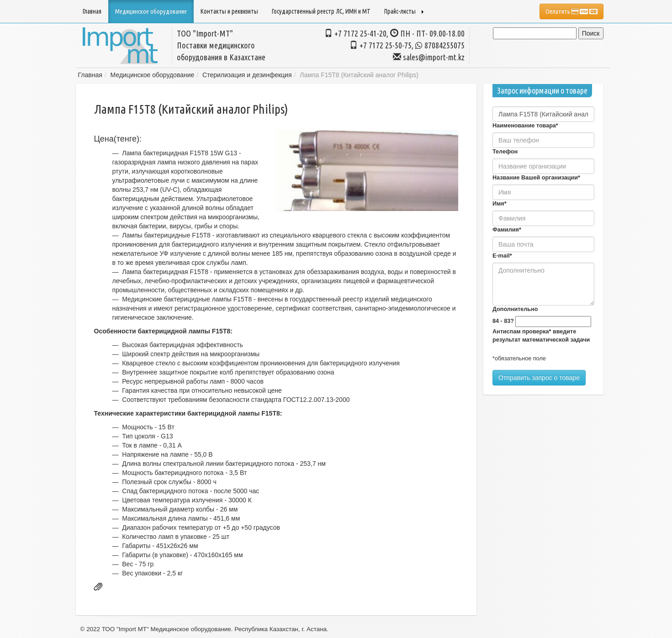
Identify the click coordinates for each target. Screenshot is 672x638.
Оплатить (571, 11)
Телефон (505, 152)
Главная (92, 11)
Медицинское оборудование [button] (151, 11)
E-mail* (502, 256)
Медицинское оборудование (153, 75)
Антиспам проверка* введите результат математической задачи (541, 336)
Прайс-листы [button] (404, 11)
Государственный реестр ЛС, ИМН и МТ (321, 11)
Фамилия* (507, 230)
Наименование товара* (525, 126)
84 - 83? (503, 321)
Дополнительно (515, 309)
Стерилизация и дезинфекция (247, 75)
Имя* (500, 204)
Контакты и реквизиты (229, 11)
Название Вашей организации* (536, 178)
